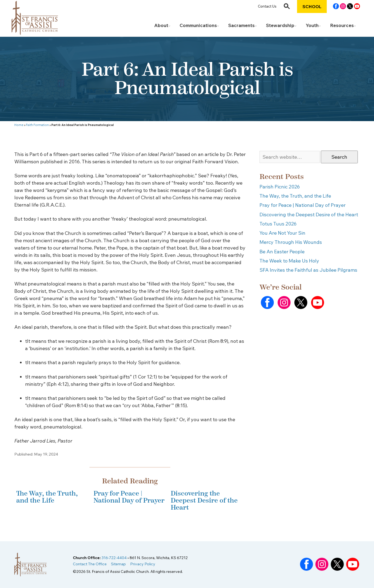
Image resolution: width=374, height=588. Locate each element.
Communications (198, 25)
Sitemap (118, 564)
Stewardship (280, 25)
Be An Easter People (282, 252)
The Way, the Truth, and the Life (47, 497)
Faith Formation (37, 125)
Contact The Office (90, 564)
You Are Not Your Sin (282, 233)
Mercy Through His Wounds (291, 242)
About (161, 25)
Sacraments (241, 25)
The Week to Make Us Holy (289, 261)
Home (19, 125)
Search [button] (339, 157)
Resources (342, 25)
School (312, 6)
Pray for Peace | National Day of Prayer (129, 497)
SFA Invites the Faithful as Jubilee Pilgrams (308, 270)
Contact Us (267, 6)
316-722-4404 (114, 558)
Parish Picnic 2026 (280, 187)
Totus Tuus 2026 (278, 224)
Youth (312, 25)
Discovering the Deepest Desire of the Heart (204, 501)
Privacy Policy (143, 564)
